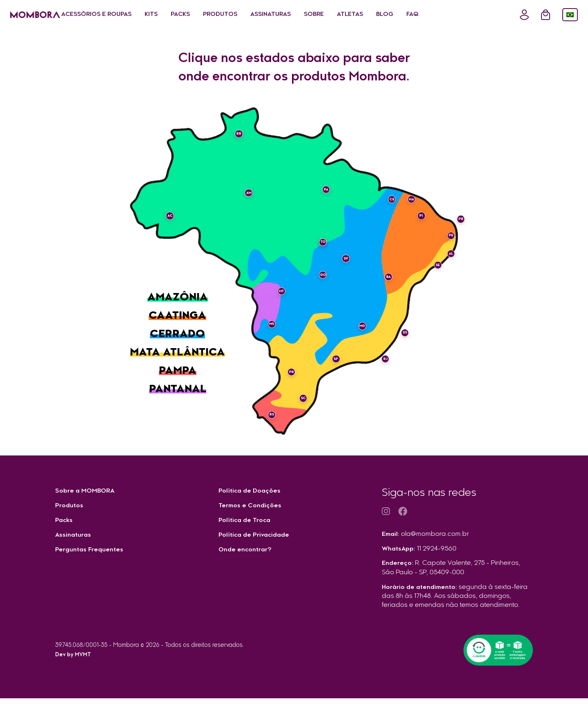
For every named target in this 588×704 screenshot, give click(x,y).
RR (243, 138)
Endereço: (452, 573)
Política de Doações (252, 491)
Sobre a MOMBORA (88, 491)
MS (276, 329)
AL (447, 258)
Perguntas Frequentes (92, 552)
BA (384, 273)
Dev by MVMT (75, 661)
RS (276, 411)
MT (286, 296)
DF (342, 263)
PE (447, 240)
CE (388, 204)
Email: (426, 538)
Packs (235, 14)
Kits (206, 14)
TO (318, 247)
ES (401, 329)
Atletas (405, 14)
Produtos (275, 14)
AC (174, 220)
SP (332, 355)
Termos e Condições (253, 506)
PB (457, 224)
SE (433, 269)
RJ (381, 355)
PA (322, 194)
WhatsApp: (421, 553)
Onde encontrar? (247, 552)
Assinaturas (326, 14)
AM (253, 197)
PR (296, 368)
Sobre (369, 14)
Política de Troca (247, 522)
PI (417, 220)
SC (299, 394)
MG (358, 322)
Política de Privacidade (257, 537)
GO (319, 279)
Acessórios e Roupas (151, 14)
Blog (440, 14)
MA (407, 204)
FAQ (468, 14)
